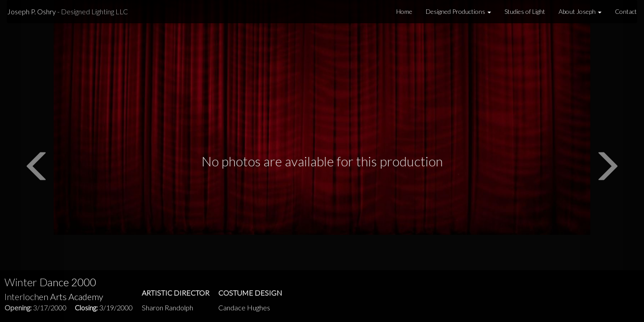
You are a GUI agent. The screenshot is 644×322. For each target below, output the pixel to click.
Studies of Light (525, 11)
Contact (626, 11)
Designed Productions (458, 11)
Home (404, 11)
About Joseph (580, 11)
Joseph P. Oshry (68, 11)
